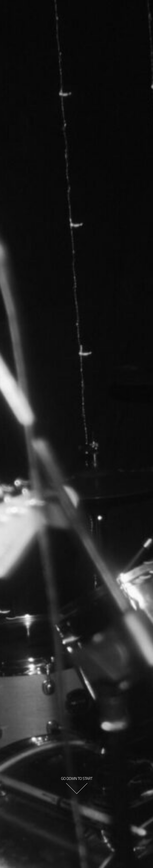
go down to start (77, 778)
